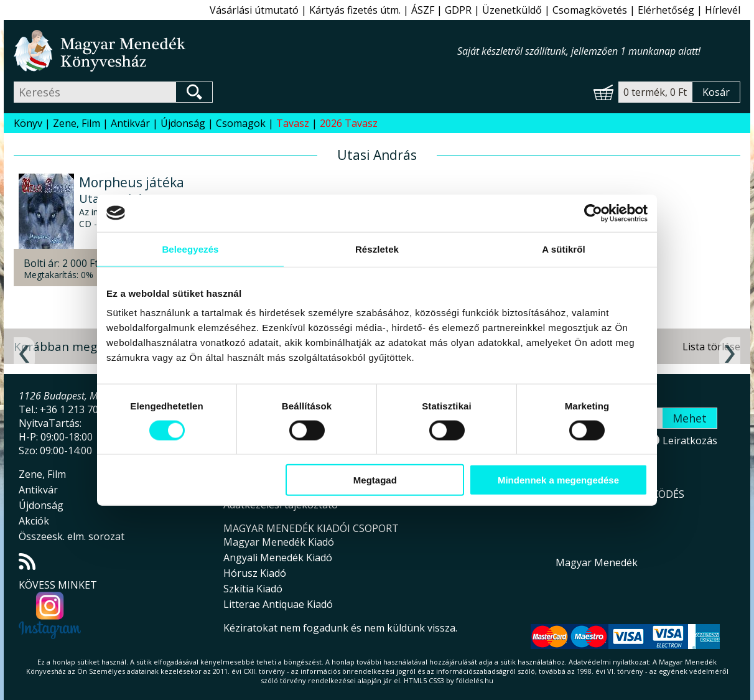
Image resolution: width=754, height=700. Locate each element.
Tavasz (293, 123)
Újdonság (183, 123)
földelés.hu (475, 680)
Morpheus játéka (132, 182)
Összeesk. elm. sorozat (72, 536)
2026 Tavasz (349, 123)
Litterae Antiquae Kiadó (278, 604)
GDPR (458, 10)
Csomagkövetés (590, 10)
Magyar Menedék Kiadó (279, 542)
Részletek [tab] (377, 249)
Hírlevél (723, 10)
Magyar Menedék (597, 562)
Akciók (34, 521)
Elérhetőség (666, 10)
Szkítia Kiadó (253, 589)
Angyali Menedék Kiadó (278, 558)
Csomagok (241, 123)
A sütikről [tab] (564, 249)
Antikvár (130, 123)
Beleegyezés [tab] (190, 249)
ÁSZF (423, 10)
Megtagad (375, 480)
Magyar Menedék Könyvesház (235, 51)
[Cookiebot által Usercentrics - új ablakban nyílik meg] (593, 213)
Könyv (28, 123)
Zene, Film (77, 123)
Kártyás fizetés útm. (355, 10)
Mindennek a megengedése (558, 480)
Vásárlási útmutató (254, 10)
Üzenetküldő (512, 10)
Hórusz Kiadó (255, 573)
